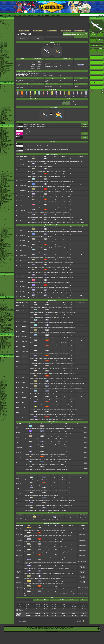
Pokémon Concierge (4, 118)
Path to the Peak (4, 112)
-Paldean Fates (3, 381)
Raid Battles (3, 364)
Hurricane (22, 221)
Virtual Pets (2, 266)
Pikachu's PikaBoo (4, 340)
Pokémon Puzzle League (5, 251)
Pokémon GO (3, 135)
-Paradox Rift (3, 382)
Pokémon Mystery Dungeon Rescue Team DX (6, 150)
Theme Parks (3, 74)
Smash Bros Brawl (4, 222)
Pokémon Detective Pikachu (6, 333)
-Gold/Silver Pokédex (4, 24)
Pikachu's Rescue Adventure (6, 338)
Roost (21, 195)
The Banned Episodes (5, 103)
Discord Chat (3, 76)
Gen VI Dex (66, 37)
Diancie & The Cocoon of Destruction (5, 323)
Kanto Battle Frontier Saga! (6, 92)
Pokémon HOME (4, 147)
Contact (19, 15)
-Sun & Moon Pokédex (5, 29)
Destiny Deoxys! (3, 308)
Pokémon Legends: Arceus (6, 146)
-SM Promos (3, 400)
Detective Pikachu (4, 166)
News (1, 20)
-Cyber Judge (3, 423)
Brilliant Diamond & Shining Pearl (7, 145)
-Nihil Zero (2, 405)
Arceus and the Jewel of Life (6, 314)
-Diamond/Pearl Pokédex (5, 26)
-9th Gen (2, 58)
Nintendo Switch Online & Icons (6, 268)
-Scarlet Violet (3, 386)
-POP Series (3, 402)
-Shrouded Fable (4, 378)
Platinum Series (3, 289)
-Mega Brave (3, 408)
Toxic (23, 306)
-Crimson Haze (3, 421)
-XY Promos (3, 401)
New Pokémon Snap (4, 154)
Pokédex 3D (3, 198)
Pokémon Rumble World (5, 179)
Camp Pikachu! (3, 341)
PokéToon (2, 111)
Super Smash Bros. (4, 257)
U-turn (23, 408)
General (65, 34)
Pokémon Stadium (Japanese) (6, 254)
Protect (23, 331)
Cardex (2, 53)
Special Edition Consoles (5, 263)
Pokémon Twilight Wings (5, 107)
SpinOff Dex (86, 34)
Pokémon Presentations (5, 71)
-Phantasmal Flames (4, 369)
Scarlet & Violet (3, 130)
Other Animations (4, 116)
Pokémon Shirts (3, 73)
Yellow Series (3, 283)
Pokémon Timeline (4, 62)
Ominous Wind (18, 572)
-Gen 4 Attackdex (4, 41)
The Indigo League (4, 88)
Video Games (7, 125)
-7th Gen (2, 61)
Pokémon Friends (4, 134)
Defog (18, 561)
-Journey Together (4, 374)
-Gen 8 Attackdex (4, 45)
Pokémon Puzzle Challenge (6, 244)
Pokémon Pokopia (4, 133)
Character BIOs (3, 278)
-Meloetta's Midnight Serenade (6, 319)
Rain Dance (25, 336)
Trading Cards (7, 356)
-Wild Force (2, 422)
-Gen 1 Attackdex (4, 38)
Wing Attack (23, 175)
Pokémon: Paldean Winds (5, 110)
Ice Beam (24, 321)
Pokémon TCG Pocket (5, 142)
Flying (74, 104)
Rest (23, 367)
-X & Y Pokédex (3, 28)
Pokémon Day (3, 70)
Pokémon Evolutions (4, 108)
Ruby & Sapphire (4, 224)
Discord (24, 15)
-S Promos (2, 428)
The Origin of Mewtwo (5, 300)
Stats (78, 34)
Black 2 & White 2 (4, 189)
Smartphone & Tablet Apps (5, 265)
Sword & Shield (3, 144)
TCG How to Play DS (4, 202)
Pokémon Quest (3, 167)
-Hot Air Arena (3, 413)
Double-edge (19, 587)
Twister (18, 432)
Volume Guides (3, 281)
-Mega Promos (3, 396)
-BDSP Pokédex (3, 32)
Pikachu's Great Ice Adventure (6, 347)
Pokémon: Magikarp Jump (5, 163)
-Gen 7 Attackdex (4, 44)
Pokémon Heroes (4, 306)
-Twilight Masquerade (4, 379)
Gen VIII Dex (37, 37)
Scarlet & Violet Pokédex (48, 15)
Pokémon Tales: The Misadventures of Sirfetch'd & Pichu (6, 120)
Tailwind (18, 504)
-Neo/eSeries (3, 393)
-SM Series (2, 388)
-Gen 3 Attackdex (4, 40)
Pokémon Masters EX (5, 138)
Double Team (25, 352)
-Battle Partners (3, 414)
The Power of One (4, 302)
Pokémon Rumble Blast (5, 197)
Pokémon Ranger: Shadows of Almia (6, 217)
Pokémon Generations (5, 106)
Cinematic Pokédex (4, 54)
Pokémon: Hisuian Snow (5, 109)
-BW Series (2, 390)
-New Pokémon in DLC (5, 80)
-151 (1, 383)
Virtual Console (3, 262)
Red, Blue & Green (4, 249)
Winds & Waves (3, 128)
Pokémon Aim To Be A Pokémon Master (7, 99)
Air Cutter (22, 276)
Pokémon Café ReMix (5, 137)
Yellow (1, 250)
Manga (7, 274)
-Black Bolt (2, 371)
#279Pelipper (79, 621)
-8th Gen (2, 59)
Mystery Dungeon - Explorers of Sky (7, 215)
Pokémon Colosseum (4, 227)
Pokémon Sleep (3, 140)
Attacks (74, 34)
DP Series (2, 288)
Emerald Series (3, 287)
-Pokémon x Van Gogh (5, 69)
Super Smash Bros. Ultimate (6, 168)
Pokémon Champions (4, 132)
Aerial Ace (22, 211)
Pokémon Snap (3, 252)
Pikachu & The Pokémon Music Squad (6, 353)
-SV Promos (3, 397)
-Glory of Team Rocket (5, 412)
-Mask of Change (4, 420)
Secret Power (19, 535)
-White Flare (3, 372)
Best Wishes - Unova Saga (6, 94)
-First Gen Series (4, 394)
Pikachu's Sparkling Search (6, 348)
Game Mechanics (4, 55)
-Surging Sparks (3, 376)
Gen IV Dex (23, 39)
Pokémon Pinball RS (4, 232)
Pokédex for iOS (3, 203)
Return (23, 347)
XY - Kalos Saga (3, 95)
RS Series (2, 285)
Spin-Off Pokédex (4, 50)
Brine (17, 463)
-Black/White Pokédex (5, 27)
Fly (22, 418)
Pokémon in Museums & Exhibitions (5, 67)
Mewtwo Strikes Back (4, 301)
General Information (4, 276)
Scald (23, 392)
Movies (7, 297)
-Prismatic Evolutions (4, 375)
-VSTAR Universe (4, 424)
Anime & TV (7, 83)
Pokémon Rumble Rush (5, 164)
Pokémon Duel (3, 184)
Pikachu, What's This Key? (6, 352)
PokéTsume (2, 123)
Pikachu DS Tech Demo (5, 236)
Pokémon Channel (4, 230)
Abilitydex (2, 49)
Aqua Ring (19, 453)
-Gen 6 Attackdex (4, 43)
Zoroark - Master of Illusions (6, 315)
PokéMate (2, 239)
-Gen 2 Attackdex (4, 39)
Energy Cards (3, 362)
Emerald (2, 226)
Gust (17, 443)
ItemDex (2, 47)
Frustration (24, 341)
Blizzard (24, 326)
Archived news (3, 21)
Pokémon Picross (4, 181)
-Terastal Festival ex (4, 415)
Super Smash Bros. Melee (5, 247)
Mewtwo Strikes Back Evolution (6, 330)
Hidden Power (25, 316)
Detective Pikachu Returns (5, 141)
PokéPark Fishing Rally (5, 237)
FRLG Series (3, 286)
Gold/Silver (2, 241)
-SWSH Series (3, 387)
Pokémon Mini (3, 245)
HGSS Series (3, 290)
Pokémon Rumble (4, 209)
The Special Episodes (5, 102)
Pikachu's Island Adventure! (6, 345)
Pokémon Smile (3, 152)
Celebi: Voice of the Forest (5, 305)
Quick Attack (23, 190)
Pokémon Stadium (4, 255)
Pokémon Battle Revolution (6, 214)
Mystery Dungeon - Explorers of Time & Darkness (7, 220)
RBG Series (3, 282)
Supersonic (23, 170)
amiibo (1, 267)
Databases (7, 18)
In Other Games (3, 261)
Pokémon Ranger (4, 233)
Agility (21, 206)
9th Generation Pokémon (5, 79)
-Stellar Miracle (3, 418)
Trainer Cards (3, 361)
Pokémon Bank (3, 172)
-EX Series (2, 392)
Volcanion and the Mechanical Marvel (6, 326)
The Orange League (4, 89)
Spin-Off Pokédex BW (5, 52)
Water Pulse (23, 185)
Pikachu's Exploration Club (6, 346)
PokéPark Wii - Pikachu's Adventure (5, 212)
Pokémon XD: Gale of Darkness (7, 228)
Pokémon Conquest (4, 195)
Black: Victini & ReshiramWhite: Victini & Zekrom (6, 317)
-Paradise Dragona (4, 417)
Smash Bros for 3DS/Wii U (5, 185)
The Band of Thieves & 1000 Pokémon (6, 177)
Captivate (18, 550)
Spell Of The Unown (4, 303)
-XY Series (2, 389)
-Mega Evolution (3, 370)
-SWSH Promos (3, 399)
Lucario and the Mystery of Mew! (7, 309)
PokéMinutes (3, 113)
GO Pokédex (38, 15)
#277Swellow (24, 621)
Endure (18, 545)
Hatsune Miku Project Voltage (6, 66)
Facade (24, 362)
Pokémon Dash (3, 229)
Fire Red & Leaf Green (5, 225)
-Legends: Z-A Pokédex (5, 36)
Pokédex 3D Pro (3, 199)
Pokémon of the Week (5, 57)
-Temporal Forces (4, 380)
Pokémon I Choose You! (5, 328)
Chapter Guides (3, 280)
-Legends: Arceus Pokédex (6, 33)
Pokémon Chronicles (4, 101)
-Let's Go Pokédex (4, 30)
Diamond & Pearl (4, 205)
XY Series (2, 293)
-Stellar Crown (3, 377)
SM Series (2, 295)
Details (84, 124)
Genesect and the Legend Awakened (5, 321)
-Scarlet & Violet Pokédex (5, 35)
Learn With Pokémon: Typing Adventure (6, 200)
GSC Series (3, 284)
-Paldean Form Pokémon (5, 81)
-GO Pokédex (3, 34)
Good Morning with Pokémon (6, 115)
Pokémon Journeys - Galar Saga (7, 97)
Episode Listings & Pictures (6, 85)
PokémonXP (3, 65)
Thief (23, 377)
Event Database (3, 78)
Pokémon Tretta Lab (4, 192)
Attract (23, 372)
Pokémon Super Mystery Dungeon (7, 180)
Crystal (2, 242)
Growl (21, 160)
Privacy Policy (57, 627)
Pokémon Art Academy (5, 175)
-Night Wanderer (3, 419)
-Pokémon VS (3, 425)
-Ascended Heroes (4, 368)
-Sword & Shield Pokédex (5, 31)
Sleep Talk (19, 494)
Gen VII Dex (52, 37)
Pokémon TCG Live (4, 156)
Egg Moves (82, 34)
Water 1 (74, 102)
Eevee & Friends (4, 351)
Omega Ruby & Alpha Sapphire (6, 171)
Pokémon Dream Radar (5, 190)
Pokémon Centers (4, 63)
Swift (17, 577)
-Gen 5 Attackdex (4, 42)
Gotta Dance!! (3, 342)
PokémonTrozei (3, 235)
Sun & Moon (3, 158)
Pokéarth (58, 15)
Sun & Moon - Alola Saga (5, 96)
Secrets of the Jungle (4, 331)
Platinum (2, 206)
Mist (21, 180)
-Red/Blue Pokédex (4, 23)
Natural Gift (19, 556)
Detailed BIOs (3, 279)
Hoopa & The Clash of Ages (6, 325)
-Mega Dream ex (4, 406)
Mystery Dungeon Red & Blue (6, 234)
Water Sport (19, 448)
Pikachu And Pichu (4, 339)
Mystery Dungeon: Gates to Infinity (7, 194)
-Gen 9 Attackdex (4, 46)
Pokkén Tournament (4, 183)
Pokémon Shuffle (4, 178)
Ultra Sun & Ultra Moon (5, 159)
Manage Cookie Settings (67, 627)
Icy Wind (18, 478)
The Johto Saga (3, 90)
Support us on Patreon (52, 631)
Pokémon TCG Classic (5, 365)
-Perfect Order (3, 367)
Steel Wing (19, 540)
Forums (14, 15)
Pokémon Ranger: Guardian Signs (7, 208)
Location (69, 34)
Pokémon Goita (3, 270)
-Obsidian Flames (4, 384)
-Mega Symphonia (4, 409)
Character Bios (3, 87)
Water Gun (22, 165)
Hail (23, 311)
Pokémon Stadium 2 (4, 243)
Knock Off (19, 458)
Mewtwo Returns (4, 304)
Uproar (18, 509)
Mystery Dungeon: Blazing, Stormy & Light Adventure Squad (7, 210)
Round (23, 382)
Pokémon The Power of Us (6, 329)
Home (9, 15)
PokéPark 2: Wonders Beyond (6, 196)
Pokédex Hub (30, 15)
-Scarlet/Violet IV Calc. (5, 56)
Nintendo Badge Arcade (5, 186)
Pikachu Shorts (7, 335)
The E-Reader (3, 238)
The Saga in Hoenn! (4, 91)
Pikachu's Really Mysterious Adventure (6, 349)
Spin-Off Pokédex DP (4, 51)
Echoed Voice (25, 387)
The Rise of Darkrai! (4, 312)
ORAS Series (3, 294)
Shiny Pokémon (3, 104)
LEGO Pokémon (3, 72)
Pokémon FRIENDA (4, 272)
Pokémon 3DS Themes (5, 264)
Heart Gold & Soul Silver (5, 207)
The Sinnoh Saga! (4, 93)
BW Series (2, 291)
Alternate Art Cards (4, 363)
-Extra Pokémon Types (5, 360)
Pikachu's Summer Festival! (6, 343)
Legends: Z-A (3, 131)
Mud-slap (18, 582)
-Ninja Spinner (3, 404)
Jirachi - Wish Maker (4, 307)
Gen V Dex (81, 37)
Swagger (24, 397)
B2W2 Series (3, 292)
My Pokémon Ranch (4, 221)
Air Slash (22, 216)
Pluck (23, 403)
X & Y (1, 170)
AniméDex (2, 86)
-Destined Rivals (3, 373)
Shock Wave (19, 518)
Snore (18, 499)
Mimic (18, 593)
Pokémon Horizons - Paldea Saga (7, 100)
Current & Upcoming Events (6, 77)
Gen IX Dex (23, 37)
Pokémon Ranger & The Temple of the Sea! (7, 311)
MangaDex (2, 277)
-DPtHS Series (3, 391)
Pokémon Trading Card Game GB (7, 256)
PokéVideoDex (3, 114)
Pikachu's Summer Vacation (6, 337)
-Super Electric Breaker (5, 416)
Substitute (24, 413)
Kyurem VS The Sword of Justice (7, 318)
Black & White (3, 188)
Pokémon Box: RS (4, 231)
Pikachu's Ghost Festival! (5, 344)
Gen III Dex (37, 39)
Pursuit (22, 200)
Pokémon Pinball (4, 253)
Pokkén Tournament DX (5, 165)
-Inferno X (2, 407)
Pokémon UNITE (4, 139)
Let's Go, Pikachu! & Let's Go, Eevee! (6, 160)
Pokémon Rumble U (4, 193)
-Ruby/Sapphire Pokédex (5, 25)
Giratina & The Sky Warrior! (6, 313)
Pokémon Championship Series (6, 64)
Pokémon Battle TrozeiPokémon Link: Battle (7, 174)
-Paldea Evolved (3, 385)
